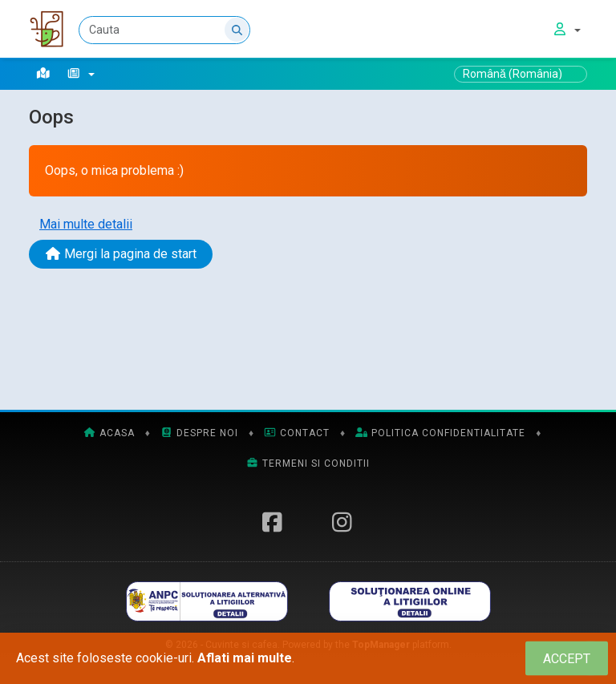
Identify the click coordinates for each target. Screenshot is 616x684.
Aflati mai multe (245, 658)
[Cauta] (164, 30)
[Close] (567, 659)
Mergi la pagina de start (121, 254)
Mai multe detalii (86, 224)
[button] (81, 74)
